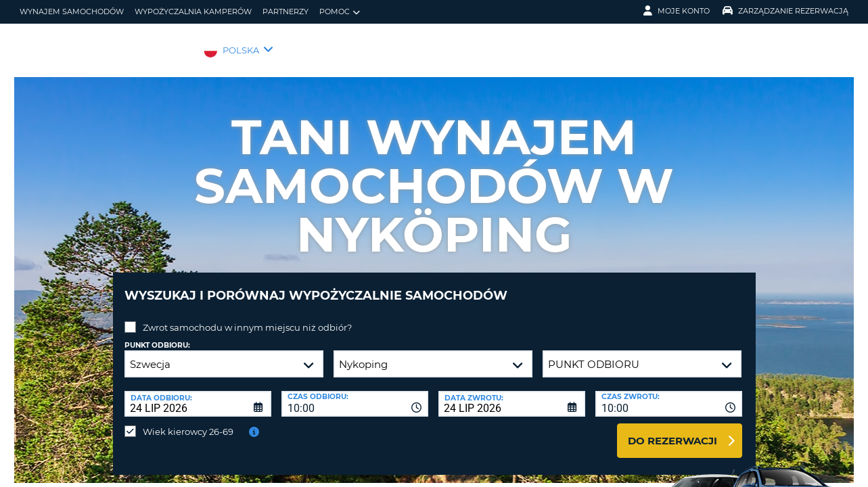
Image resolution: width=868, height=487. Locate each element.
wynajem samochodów (72, 11)
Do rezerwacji (672, 431)
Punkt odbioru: (157, 335)
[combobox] (355, 394)
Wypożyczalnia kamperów (193, 11)
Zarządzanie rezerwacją (785, 11)
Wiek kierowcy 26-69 (188, 421)
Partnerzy (285, 11)
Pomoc (340, 12)
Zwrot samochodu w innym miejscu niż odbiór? (247, 317)
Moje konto (677, 11)
